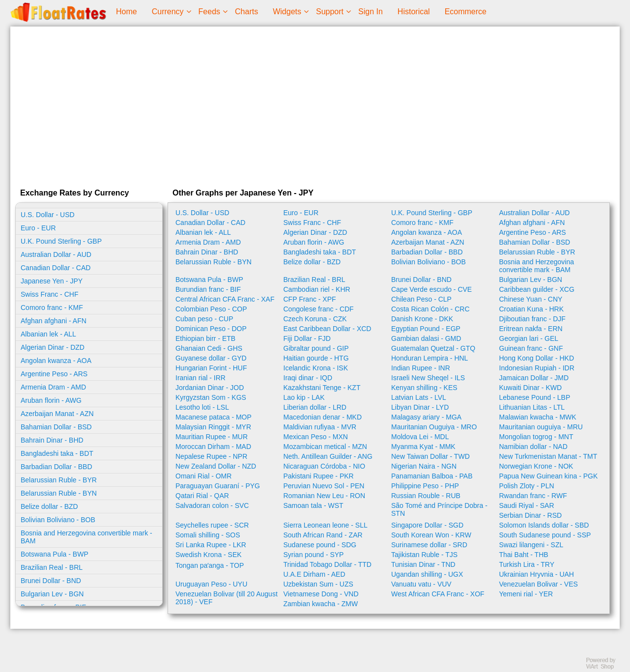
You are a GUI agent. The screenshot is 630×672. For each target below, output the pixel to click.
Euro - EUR (38, 228)
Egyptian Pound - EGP (426, 329)
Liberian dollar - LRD (315, 407)
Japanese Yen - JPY (52, 281)
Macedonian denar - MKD (323, 417)
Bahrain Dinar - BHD (52, 440)
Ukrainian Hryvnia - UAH (537, 574)
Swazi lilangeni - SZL (531, 545)
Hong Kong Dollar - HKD (537, 358)
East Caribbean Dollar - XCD (328, 329)
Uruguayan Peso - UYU (211, 584)
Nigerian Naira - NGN (424, 466)
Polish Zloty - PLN (527, 486)
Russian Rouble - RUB (426, 496)
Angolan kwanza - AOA (56, 361)
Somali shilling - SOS (208, 535)
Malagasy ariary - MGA (426, 417)
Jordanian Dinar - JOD (210, 388)
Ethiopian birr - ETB (205, 338)
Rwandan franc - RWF (533, 496)
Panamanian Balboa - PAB (432, 476)
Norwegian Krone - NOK (536, 466)
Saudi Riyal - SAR (527, 505)
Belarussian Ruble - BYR (59, 480)
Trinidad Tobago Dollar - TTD (328, 564)
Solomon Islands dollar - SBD (544, 525)
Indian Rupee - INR (421, 368)
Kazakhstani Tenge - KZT (322, 388)
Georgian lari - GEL (529, 338)
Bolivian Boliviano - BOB (58, 520)
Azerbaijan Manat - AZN (57, 414)
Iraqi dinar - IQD (308, 378)
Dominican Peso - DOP (211, 329)
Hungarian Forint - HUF (211, 368)
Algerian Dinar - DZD (53, 347)
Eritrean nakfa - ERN (531, 329)
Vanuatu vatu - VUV (421, 584)
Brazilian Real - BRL (52, 567)
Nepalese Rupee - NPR (211, 456)
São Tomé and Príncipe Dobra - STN (439, 509)
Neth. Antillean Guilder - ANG (328, 456)
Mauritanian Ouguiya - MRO (434, 427)
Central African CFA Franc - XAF (225, 299)
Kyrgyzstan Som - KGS (211, 397)
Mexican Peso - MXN (316, 437)
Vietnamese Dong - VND (321, 594)
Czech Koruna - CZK (315, 319)
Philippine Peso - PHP (425, 486)
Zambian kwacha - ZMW (321, 604)
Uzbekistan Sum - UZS (318, 584)
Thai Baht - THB (524, 555)
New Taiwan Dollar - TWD (430, 456)
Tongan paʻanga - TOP (210, 565)
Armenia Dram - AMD (53, 387)
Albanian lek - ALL (48, 334)
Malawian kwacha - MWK (538, 417)
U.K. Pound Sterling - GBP (61, 241)
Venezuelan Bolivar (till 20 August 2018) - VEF (227, 598)
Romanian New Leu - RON (325, 496)
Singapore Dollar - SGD (427, 525)
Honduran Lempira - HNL (430, 358)
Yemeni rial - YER (526, 594)
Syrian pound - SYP (314, 555)
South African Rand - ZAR (323, 535)
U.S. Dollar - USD (48, 215)
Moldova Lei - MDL (420, 437)
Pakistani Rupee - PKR (319, 476)
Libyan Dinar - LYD (420, 407)
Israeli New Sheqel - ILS (428, 378)
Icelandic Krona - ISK (316, 368)
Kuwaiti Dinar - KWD (531, 388)
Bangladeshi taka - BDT (57, 453)
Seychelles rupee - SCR (212, 525)
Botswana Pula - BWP (55, 554)
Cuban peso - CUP (204, 319)
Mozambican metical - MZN (325, 447)
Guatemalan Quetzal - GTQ (433, 348)
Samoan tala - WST (314, 505)
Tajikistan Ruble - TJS (424, 555)
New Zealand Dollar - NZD (216, 466)
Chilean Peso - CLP (421, 299)
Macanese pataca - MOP (214, 417)
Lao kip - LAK (304, 397)
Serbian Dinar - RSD (531, 515)
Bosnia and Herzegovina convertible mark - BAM (86, 537)
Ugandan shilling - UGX (427, 574)
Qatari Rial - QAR (202, 496)
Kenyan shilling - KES (424, 388)
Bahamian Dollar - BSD (56, 427)
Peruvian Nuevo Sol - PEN (324, 486)
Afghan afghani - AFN (54, 321)
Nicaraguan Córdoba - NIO (325, 466)
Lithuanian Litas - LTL (532, 407)
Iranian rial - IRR (200, 378)
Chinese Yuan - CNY (531, 299)
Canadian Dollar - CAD (56, 268)
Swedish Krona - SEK (209, 555)
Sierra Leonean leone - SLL (326, 525)
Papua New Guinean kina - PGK (549, 476)
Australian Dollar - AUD (56, 254)
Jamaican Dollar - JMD (534, 378)
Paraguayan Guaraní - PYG (218, 486)
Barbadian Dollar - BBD (57, 467)
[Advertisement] (315, 105)
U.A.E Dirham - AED (315, 574)
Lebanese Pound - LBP (535, 397)
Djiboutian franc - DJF (532, 319)
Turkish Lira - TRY (527, 564)
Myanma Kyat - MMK (423, 447)
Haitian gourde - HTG (316, 358)
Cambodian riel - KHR (317, 289)
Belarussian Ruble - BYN (59, 493)
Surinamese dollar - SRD (429, 545)
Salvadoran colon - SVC (212, 505)
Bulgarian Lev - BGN (52, 594)
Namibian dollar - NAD (533, 447)
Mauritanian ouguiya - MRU (541, 427)
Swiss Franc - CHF (49, 294)
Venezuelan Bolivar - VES (539, 584)
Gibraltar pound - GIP (316, 348)
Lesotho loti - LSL (202, 407)
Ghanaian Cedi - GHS (209, 348)
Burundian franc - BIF (208, 289)
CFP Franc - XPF (310, 299)
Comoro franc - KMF (52, 308)
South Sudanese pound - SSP (545, 535)
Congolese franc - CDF (319, 309)
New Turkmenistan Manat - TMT (548, 456)
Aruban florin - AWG (51, 400)
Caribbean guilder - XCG (537, 289)
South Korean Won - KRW (431, 535)
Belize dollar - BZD (49, 506)
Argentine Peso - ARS (54, 374)
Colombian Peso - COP (211, 309)
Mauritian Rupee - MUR (212, 437)
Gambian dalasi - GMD (426, 338)
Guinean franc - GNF (531, 348)
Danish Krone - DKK (422, 319)
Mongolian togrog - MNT (536, 437)
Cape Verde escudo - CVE (431, 289)
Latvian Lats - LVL (419, 397)
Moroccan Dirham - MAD (213, 447)
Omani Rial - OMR (203, 476)
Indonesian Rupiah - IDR (537, 368)
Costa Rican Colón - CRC (430, 309)
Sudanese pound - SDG (320, 545)
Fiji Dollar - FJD (307, 338)
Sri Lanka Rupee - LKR (211, 545)
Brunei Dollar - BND (51, 581)
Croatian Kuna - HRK (532, 309)
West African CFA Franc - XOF (438, 594)
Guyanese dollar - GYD (211, 358)
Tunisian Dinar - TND (423, 564)
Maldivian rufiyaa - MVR (320, 427)
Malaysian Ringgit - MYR (213, 427)
